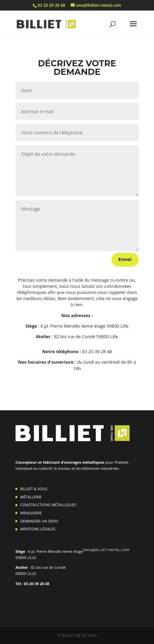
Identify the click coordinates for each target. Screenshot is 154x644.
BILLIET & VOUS (34, 489)
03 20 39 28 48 (51, 5)
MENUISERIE (31, 513)
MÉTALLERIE (31, 497)
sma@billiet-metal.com (106, 550)
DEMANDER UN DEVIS (39, 521)
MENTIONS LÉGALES (38, 529)
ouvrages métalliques (85, 462)
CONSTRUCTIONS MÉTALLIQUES (48, 505)
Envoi (125, 259)
